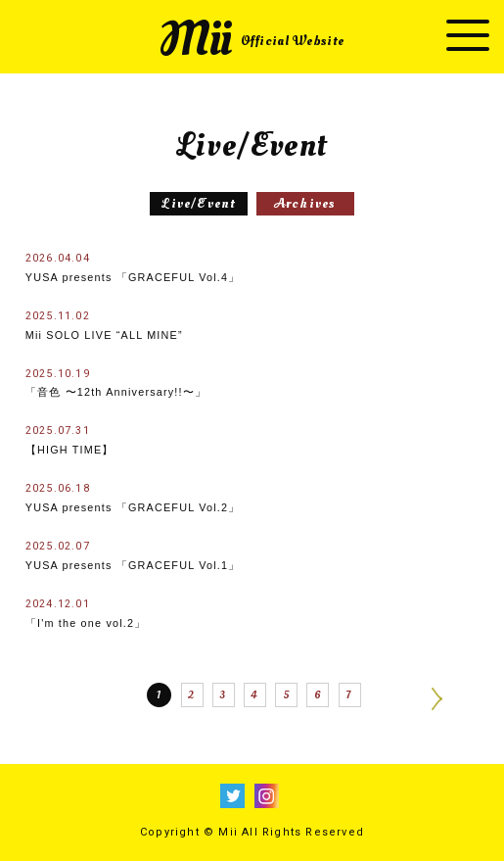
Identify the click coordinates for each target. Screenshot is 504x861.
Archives (305, 203)
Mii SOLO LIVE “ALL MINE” (104, 325)
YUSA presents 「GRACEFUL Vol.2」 (133, 498)
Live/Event (199, 203)
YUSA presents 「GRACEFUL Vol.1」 (133, 555)
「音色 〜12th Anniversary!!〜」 (116, 383)
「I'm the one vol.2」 (86, 613)
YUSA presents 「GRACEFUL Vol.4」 (133, 267)
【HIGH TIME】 (70, 440)
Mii (252, 39)
